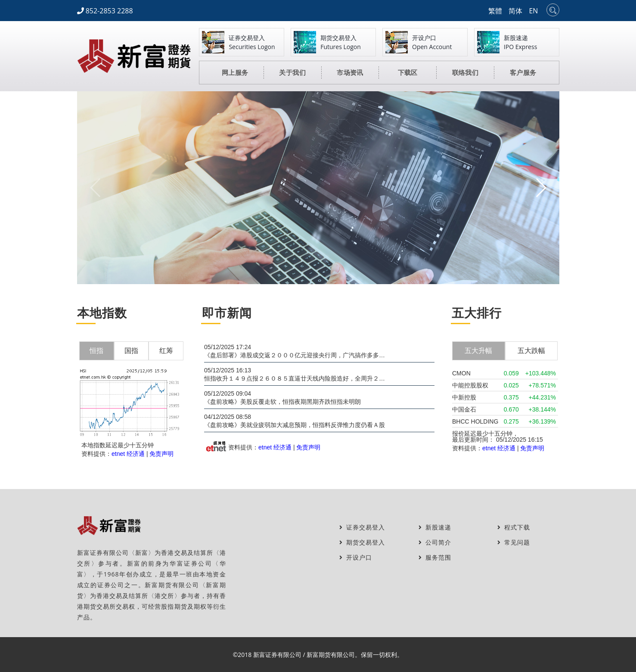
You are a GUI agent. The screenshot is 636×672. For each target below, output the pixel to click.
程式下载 (514, 527)
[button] (541, 188)
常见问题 (514, 542)
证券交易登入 (362, 527)
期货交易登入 (362, 542)
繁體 (495, 11)
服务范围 (435, 557)
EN (533, 11)
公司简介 (435, 542)
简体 (515, 11)
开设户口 (356, 557)
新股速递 (435, 527)
